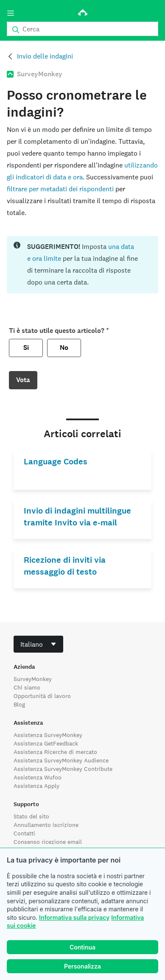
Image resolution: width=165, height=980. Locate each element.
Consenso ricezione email (48, 842)
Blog (19, 704)
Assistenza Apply (36, 786)
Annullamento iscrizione (46, 825)
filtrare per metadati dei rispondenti (60, 189)
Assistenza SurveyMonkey (48, 735)
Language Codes (56, 462)
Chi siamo (27, 687)
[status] (82, 265)
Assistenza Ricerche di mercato (55, 752)
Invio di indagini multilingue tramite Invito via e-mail (77, 517)
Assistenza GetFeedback (46, 743)
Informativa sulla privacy (74, 917)
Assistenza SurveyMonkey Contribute (63, 769)
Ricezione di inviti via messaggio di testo (65, 566)
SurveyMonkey (33, 679)
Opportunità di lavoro (42, 696)
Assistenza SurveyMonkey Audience (61, 760)
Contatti (24, 833)
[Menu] (11, 13)
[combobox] (38, 644)
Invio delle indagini (45, 56)
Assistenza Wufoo (38, 777)
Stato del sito (31, 816)
